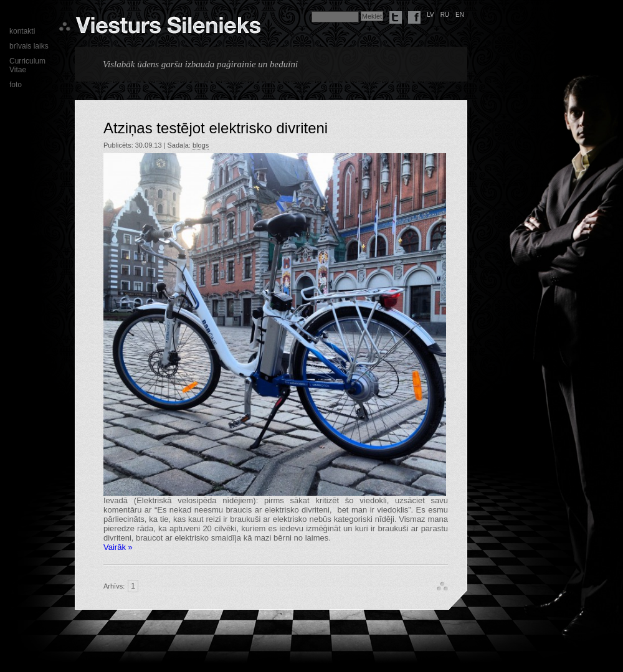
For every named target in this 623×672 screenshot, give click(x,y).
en (460, 15)
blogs (201, 145)
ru (445, 15)
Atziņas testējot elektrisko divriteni (216, 128)
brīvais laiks (29, 46)
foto (16, 85)
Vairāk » (118, 547)
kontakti (22, 31)
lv (430, 15)
